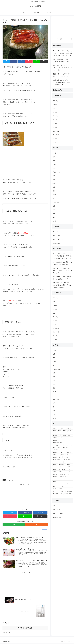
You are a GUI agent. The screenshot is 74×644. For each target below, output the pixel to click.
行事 (54, 214)
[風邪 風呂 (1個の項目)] (68, 450)
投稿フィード (56, 236)
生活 (54, 198)
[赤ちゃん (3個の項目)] (69, 428)
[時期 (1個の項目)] (70, 472)
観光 (54, 217)
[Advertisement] (25, 496)
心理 (54, 183)
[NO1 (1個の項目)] (55, 465)
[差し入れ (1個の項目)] (63, 465)
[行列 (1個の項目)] (70, 465)
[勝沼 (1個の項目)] (56, 455)
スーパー (14, 480)
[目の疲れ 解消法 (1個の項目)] (57, 457)
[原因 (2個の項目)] (65, 431)
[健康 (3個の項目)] (55, 428)
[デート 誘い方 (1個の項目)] (68, 494)
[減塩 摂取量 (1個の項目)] (56, 452)
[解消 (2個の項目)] (55, 433)
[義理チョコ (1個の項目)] (63, 472)
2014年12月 (56, 131)
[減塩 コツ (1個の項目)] (69, 433)
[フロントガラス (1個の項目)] (57, 469)
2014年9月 (56, 139)
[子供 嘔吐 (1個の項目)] (56, 435)
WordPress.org (57, 243)
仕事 (54, 176)
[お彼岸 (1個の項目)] (57, 496)
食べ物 (54, 221)
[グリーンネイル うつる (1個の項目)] (58, 491)
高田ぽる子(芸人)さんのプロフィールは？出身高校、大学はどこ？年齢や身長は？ (62, 68)
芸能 (54, 210)
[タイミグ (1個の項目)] (65, 469)
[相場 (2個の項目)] (70, 431)
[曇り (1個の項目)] (70, 467)
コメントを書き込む (25, 628)
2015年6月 (56, 112)
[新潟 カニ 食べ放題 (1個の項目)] (58, 479)
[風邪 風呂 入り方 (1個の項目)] (58, 450)
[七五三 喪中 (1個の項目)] (68, 460)
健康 (54, 180)
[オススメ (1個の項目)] (56, 467)
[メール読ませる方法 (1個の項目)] (58, 462)
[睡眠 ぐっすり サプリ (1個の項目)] (63, 438)
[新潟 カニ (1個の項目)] (63, 482)
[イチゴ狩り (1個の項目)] (63, 467)
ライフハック (56, 172)
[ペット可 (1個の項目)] (69, 452)
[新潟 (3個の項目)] (60, 431)
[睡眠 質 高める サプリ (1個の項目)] (63, 443)
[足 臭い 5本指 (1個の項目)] (68, 445)
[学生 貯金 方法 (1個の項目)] (69, 491)
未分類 (54, 195)
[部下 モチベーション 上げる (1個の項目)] (60, 474)
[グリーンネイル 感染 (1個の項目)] (63, 489)
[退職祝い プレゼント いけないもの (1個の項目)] (63, 477)
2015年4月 (56, 120)
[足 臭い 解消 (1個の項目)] (57, 448)
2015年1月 (56, 127)
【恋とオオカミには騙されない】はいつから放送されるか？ (62, 75)
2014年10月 (56, 135)
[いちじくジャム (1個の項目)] (68, 457)
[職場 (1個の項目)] (55, 472)
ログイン (55, 232)
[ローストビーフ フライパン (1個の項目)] (63, 486)
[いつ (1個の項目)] (70, 474)
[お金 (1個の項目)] (61, 494)
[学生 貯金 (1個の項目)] (56, 494)
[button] (71, 39)
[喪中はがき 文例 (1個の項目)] (68, 462)
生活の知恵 (56, 202)
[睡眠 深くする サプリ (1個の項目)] (63, 440)
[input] (63, 39)
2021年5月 (56, 101)
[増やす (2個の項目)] (62, 433)
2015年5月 (56, 116)
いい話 (54, 153)
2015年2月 (56, 124)
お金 (54, 157)
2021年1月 (56, 108)
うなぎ (9, 480)
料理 (4, 480)
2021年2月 (56, 105)
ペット (54, 168)
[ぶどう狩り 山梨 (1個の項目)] (67, 455)
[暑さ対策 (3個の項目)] (62, 428)
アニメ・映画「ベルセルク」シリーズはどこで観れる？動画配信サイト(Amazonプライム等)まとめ (62, 53)
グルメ (54, 161)
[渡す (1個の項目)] (70, 469)
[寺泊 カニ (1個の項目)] (69, 479)
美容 (54, 206)
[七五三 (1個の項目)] (63, 452)
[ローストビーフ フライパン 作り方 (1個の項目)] (63, 484)
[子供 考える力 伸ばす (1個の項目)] (58, 445)
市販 (19, 480)
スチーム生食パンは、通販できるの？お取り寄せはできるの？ (62, 61)
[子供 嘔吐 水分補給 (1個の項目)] (67, 435)
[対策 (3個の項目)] (55, 431)
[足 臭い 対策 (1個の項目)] (68, 448)
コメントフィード (58, 239)
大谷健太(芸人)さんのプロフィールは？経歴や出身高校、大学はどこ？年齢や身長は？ (62, 82)
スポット (55, 164)
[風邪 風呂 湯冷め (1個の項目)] (58, 460)
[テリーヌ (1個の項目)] (67, 496)
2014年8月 (56, 143)
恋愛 (54, 187)
